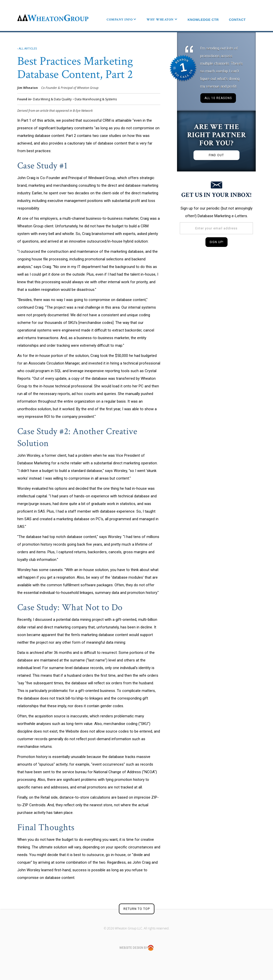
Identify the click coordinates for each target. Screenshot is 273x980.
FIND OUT (216, 155)
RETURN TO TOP (137, 909)
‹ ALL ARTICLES (27, 49)
